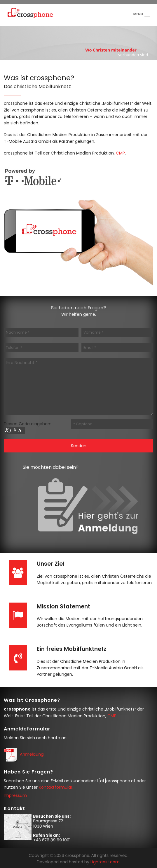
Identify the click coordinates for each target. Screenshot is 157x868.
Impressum (15, 795)
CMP (120, 153)
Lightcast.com (105, 862)
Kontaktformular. (56, 787)
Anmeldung (32, 754)
